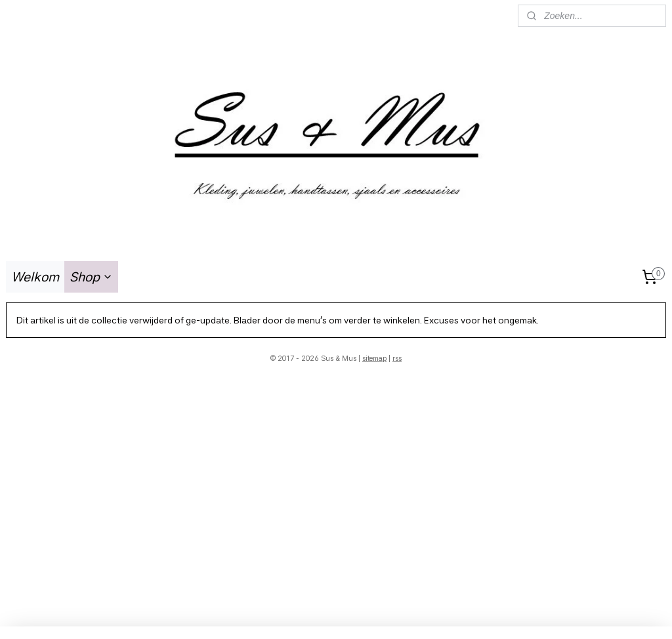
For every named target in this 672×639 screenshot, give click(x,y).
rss (397, 359)
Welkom (35, 277)
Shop (91, 277)
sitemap (374, 359)
